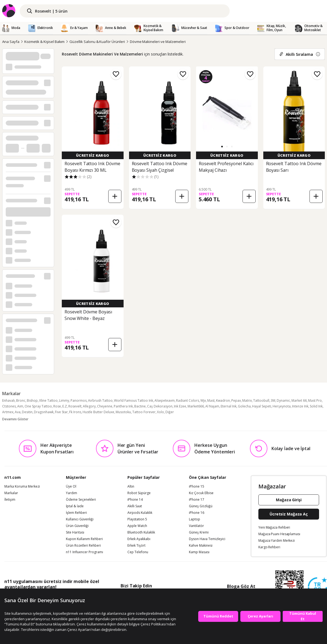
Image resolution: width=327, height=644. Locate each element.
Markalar (11, 493)
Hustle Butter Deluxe (98, 412)
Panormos (79, 400)
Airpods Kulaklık (140, 513)
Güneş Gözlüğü (201, 506)
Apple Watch (137, 526)
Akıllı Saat (135, 506)
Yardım (71, 493)
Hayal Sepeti (262, 406)
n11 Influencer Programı (84, 552)
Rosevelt (75, 406)
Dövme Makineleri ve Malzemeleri (158, 42)
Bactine (140, 406)
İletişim (10, 500)
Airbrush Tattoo (100, 400)
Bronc (21, 400)
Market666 (196, 406)
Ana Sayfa (11, 42)
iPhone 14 (135, 500)
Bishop (32, 400)
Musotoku (123, 412)
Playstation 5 (137, 519)
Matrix (247, 400)
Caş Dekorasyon (160, 406)
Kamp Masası (199, 552)
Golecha (244, 406)
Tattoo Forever (144, 412)
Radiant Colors (188, 400)
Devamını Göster (15, 419)
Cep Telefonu (138, 552)
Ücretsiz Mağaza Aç (289, 514)
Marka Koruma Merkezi (22, 486)
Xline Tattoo (48, 400)
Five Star (61, 412)
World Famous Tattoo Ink (134, 400)
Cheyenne (105, 406)
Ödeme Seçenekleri (81, 500)
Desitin (27, 412)
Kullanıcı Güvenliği (80, 519)
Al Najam (212, 406)
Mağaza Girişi (289, 500)
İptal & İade (75, 506)
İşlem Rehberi (76, 513)
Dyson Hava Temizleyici (207, 539)
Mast (211, 400)
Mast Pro (315, 400)
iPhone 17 (197, 500)
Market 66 (299, 400)
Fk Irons (75, 412)
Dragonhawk (44, 412)
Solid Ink (316, 406)
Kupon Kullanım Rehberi (84, 539)
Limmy (64, 400)
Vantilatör (196, 526)
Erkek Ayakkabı (139, 539)
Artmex (8, 412)
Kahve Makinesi (201, 546)
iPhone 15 (197, 486)
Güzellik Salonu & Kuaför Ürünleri (97, 42)
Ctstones (9, 406)
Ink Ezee (180, 406)
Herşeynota (282, 406)
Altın (131, 486)
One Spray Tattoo (38, 406)
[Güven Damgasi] (317, 587)
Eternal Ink (229, 406)
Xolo (160, 412)
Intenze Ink (300, 406)
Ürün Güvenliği (77, 526)
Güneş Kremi (199, 532)
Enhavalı (8, 400)
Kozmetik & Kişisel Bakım (45, 42)
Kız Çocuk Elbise (201, 493)
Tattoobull (261, 400)
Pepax (236, 400)
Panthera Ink (123, 406)
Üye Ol (71, 486)
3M (273, 400)
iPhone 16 (197, 513)
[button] (222, 147)
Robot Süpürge (139, 493)
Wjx (203, 400)
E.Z (65, 406)
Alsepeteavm (165, 400)
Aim (20, 406)
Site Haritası (75, 532)
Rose (57, 406)
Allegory (89, 406)
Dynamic (283, 400)
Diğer (170, 412)
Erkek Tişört (136, 546)
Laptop (195, 519)
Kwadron (223, 400)
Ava (18, 412)
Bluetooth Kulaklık (141, 532)
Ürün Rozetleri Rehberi (83, 546)
